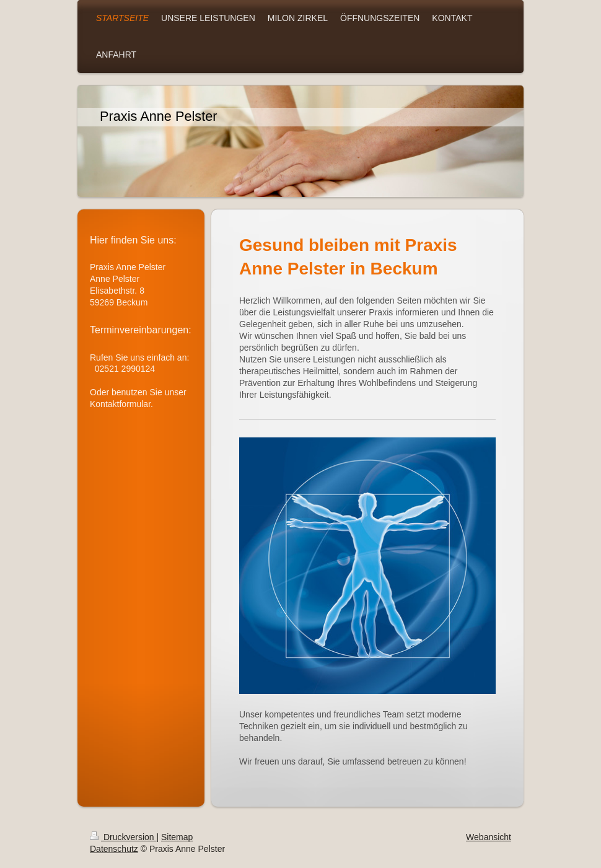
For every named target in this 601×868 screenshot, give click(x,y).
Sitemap (177, 837)
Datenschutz (114, 849)
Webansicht (489, 837)
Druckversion (123, 837)
